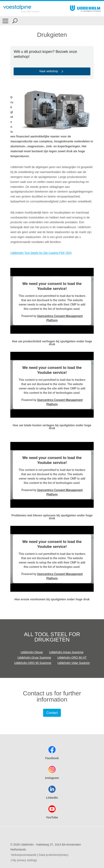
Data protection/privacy (54, 855)
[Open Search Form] (15, 21)
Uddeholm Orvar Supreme (34, 658)
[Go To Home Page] (21, 9)
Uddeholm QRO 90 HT (72, 658)
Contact (52, 713)
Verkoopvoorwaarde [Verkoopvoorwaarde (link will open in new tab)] (24, 855)
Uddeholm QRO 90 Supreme (33, 663)
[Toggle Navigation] (5, 21)
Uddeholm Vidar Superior (74, 663)
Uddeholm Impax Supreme (66, 652)
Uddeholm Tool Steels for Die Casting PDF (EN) (41, 253)
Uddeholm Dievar (32, 652)
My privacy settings (25, 860)
